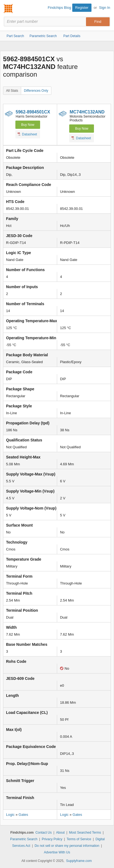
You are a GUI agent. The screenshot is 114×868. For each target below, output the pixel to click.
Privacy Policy (52, 839)
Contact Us (44, 833)
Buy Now (28, 125)
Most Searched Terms (85, 833)
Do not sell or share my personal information (67, 846)
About (60, 833)
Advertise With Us (57, 852)
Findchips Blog (59, 8)
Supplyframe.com (79, 861)
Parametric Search (24, 839)
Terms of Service (79, 839)
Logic (10, 815)
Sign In (105, 8)
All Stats (12, 91)
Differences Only (36, 91)
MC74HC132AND (87, 112)
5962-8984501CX (33, 112)
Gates (23, 815)
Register (82, 8)
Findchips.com (9, 9)
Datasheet (27, 134)
